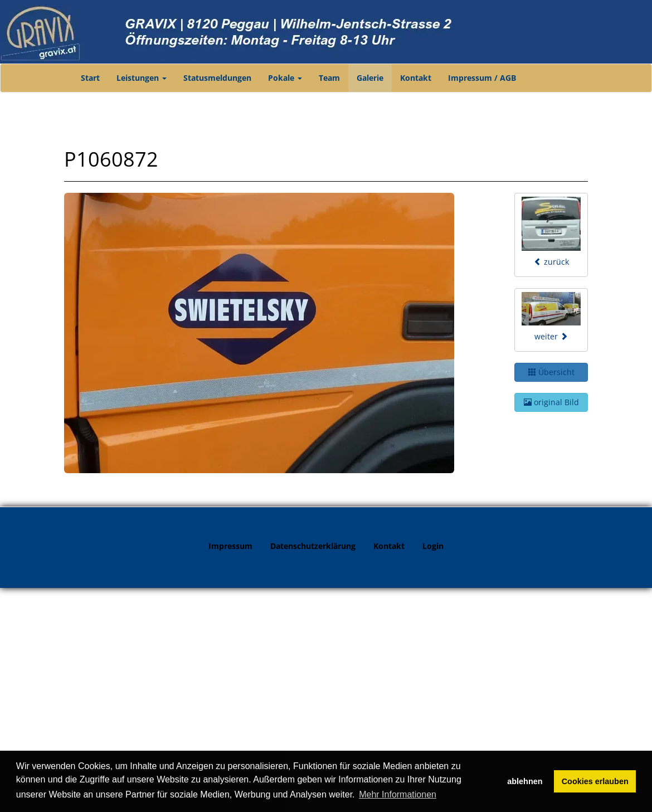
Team (329, 78)
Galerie (370, 78)
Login (433, 546)
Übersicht (551, 372)
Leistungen (142, 78)
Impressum (230, 546)
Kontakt (416, 78)
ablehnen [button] (525, 781)
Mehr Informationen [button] (398, 794)
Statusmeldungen (217, 78)
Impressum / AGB (482, 78)
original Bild (551, 402)
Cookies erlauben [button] (595, 781)
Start (90, 78)
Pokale (285, 78)
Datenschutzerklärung (313, 546)
